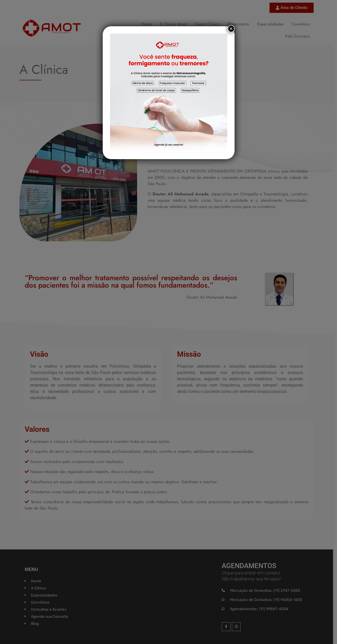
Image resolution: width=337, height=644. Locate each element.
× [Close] (231, 28)
